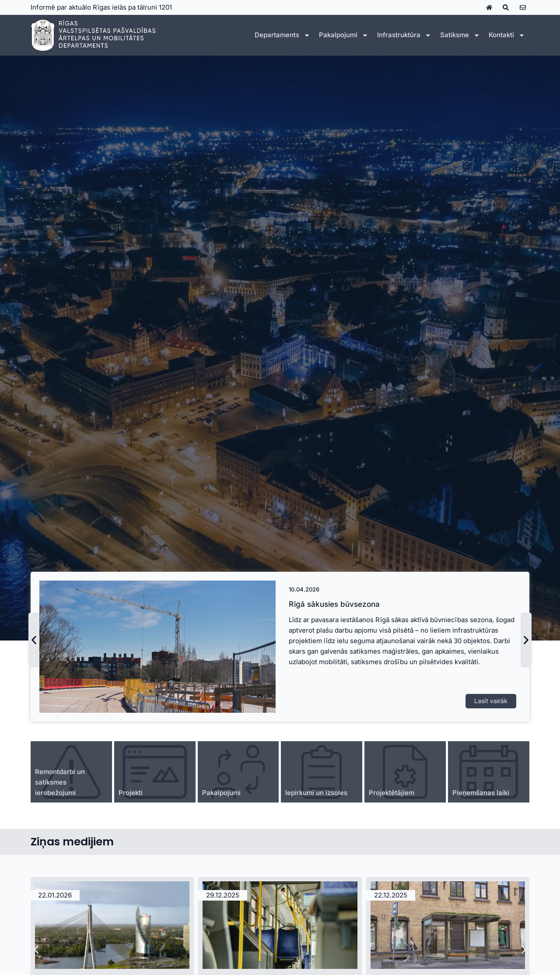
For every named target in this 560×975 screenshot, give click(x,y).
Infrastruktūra (404, 35)
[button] (34, 640)
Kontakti (507, 35)
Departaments (282, 35)
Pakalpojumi (344, 35)
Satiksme (460, 35)
